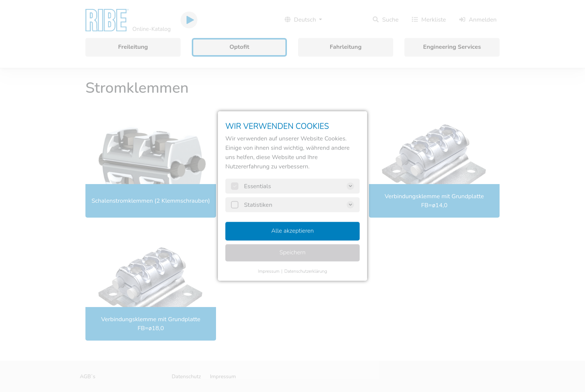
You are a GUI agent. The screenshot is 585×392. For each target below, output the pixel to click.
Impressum (269, 271)
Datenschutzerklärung (306, 271)
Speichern (292, 253)
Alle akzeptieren (292, 231)
